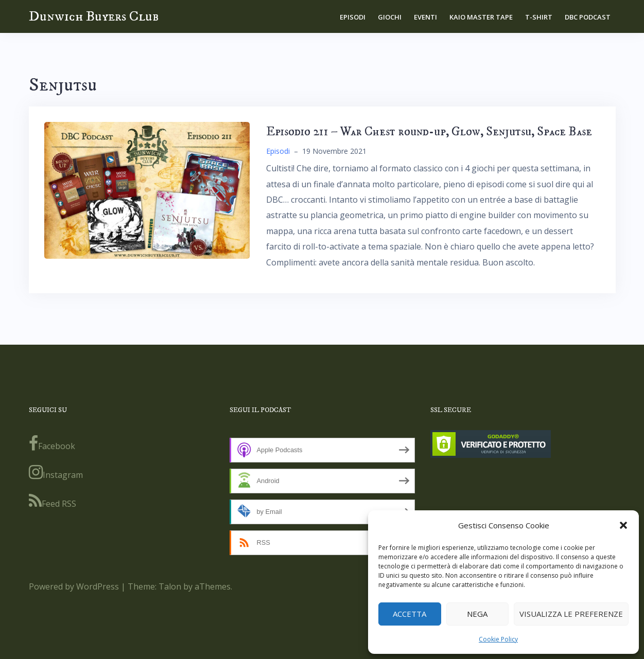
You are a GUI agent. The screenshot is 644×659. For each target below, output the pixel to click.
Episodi (353, 17)
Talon (170, 586)
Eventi (425, 17)
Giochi (390, 17)
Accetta (410, 614)
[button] (623, 525)
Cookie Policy (498, 639)
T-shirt (539, 17)
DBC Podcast (588, 17)
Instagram (56, 472)
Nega (477, 614)
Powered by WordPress (74, 586)
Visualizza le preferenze (571, 614)
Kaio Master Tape (481, 17)
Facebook (52, 443)
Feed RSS (53, 501)
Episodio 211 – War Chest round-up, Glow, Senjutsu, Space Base (429, 132)
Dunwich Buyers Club (94, 16)
